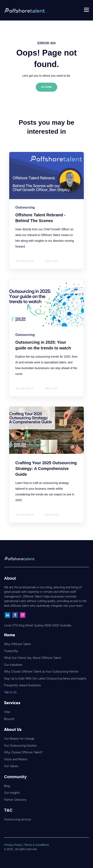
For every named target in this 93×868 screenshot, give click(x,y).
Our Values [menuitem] (11, 766)
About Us (13, 729)
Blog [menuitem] (7, 786)
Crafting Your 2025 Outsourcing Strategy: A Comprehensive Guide (46, 469)
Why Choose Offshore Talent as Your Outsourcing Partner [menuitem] (41, 672)
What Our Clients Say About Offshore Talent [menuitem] (33, 658)
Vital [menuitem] (7, 712)
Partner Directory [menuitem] (15, 800)
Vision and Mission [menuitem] (16, 759)
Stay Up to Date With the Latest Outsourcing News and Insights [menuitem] (45, 679)
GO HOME (46, 87)
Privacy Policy (13, 845)
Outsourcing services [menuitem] (18, 820)
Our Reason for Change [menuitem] (19, 739)
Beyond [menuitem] (9, 719)
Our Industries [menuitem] (13, 665)
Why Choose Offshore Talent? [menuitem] (23, 752)
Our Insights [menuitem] (12, 793)
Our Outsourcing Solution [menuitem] (20, 746)
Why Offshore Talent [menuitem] (17, 644)
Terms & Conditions (36, 845)
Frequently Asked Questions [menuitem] (22, 685)
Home (10, 635)
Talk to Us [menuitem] (10, 692)
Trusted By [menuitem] (11, 651)
